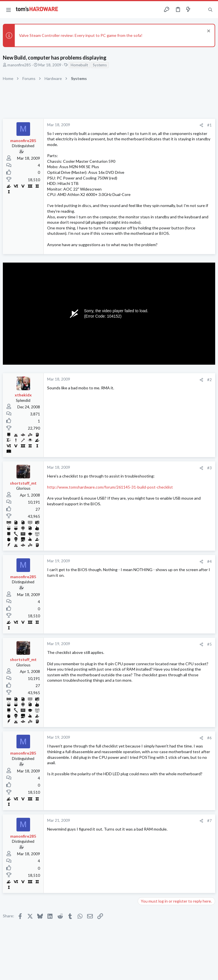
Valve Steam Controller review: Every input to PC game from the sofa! (81, 35)
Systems (100, 65)
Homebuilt (79, 65)
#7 (209, 821)
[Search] (210, 10)
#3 (209, 468)
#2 (209, 380)
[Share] (201, 125)
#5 (209, 644)
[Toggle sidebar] (199, 10)
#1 (209, 125)
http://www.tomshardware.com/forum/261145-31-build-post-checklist (110, 487)
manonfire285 (19, 65)
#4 (209, 561)
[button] (9, 10)
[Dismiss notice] (208, 32)
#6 (209, 738)
